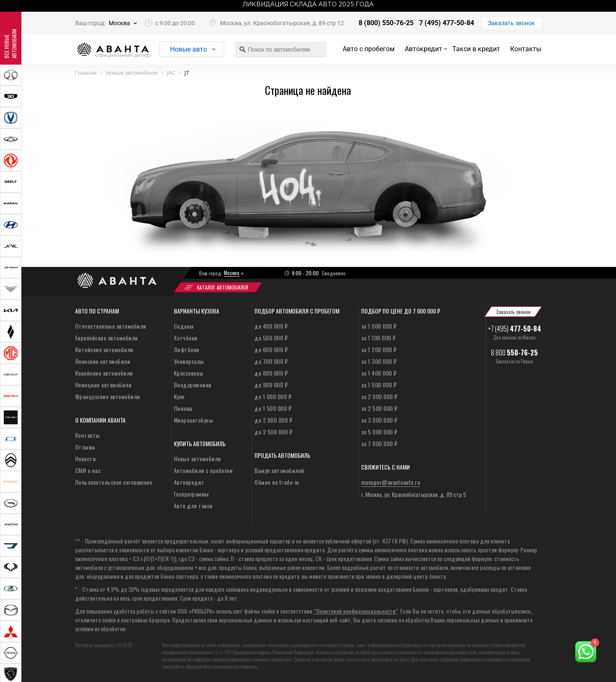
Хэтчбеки (186, 338)
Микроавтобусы (194, 420)
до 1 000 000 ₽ (273, 396)
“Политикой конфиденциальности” (356, 611)
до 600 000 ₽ (271, 349)
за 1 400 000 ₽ (379, 373)
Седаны (184, 326)
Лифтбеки (187, 349)
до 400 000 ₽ (271, 326)
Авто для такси (193, 506)
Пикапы (183, 408)
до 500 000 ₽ (271, 338)
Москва (119, 23)
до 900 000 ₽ (271, 385)
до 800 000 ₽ (271, 373)
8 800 (514, 353)
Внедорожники (193, 385)
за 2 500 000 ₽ (379, 408)
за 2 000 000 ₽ (379, 396)
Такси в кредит (476, 49)
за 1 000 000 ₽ (379, 326)
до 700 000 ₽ (271, 361)
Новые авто (189, 49)
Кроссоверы (189, 373)
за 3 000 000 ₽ (379, 420)
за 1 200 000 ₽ (379, 349)
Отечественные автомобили (111, 326)
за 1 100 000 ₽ (379, 338)
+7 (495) (515, 329)
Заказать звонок (511, 23)
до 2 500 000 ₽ (273, 432)
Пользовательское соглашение (114, 482)
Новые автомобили (198, 459)
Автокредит (423, 49)
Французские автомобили (108, 396)
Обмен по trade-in (277, 482)
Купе (179, 396)
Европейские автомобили (107, 338)
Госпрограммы (191, 494)
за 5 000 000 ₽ (379, 432)
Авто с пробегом (369, 49)
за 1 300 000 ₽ (379, 361)
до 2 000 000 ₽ (273, 420)
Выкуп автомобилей (279, 470)
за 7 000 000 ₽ (379, 443)
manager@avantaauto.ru (391, 482)
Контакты (526, 49)
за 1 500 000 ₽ (379, 385)
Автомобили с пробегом (203, 470)
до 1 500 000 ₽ (273, 408)
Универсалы (189, 361)
